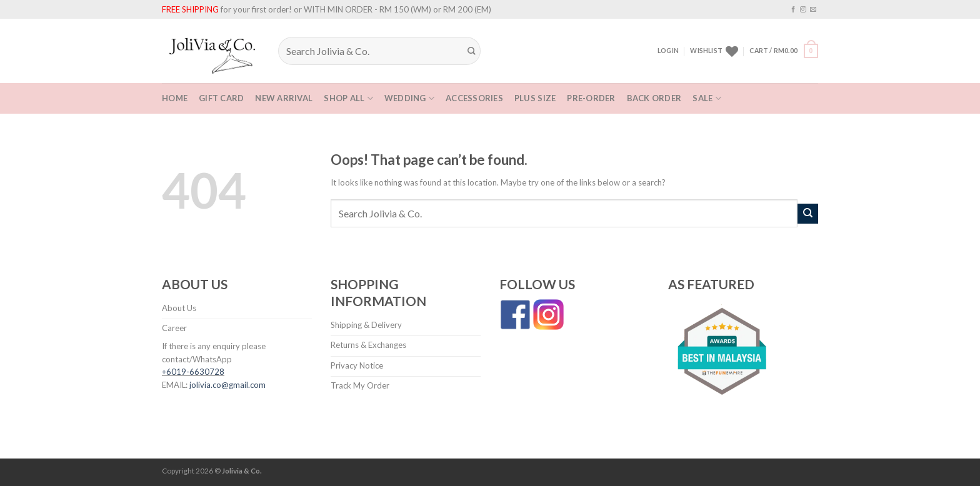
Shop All (348, 98)
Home (175, 98)
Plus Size (535, 98)
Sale (707, 98)
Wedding (409, 98)
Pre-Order (591, 98)
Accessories (474, 98)
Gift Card (221, 98)
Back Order (654, 98)
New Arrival (284, 98)
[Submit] (472, 51)
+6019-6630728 (193, 372)
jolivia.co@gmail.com (227, 385)
